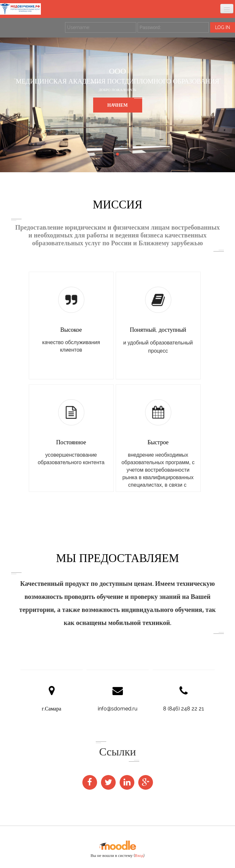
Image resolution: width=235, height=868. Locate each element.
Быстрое (158, 442)
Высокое (71, 330)
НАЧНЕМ (117, 105)
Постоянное (71, 442)
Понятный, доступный (158, 330)
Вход (139, 855)
